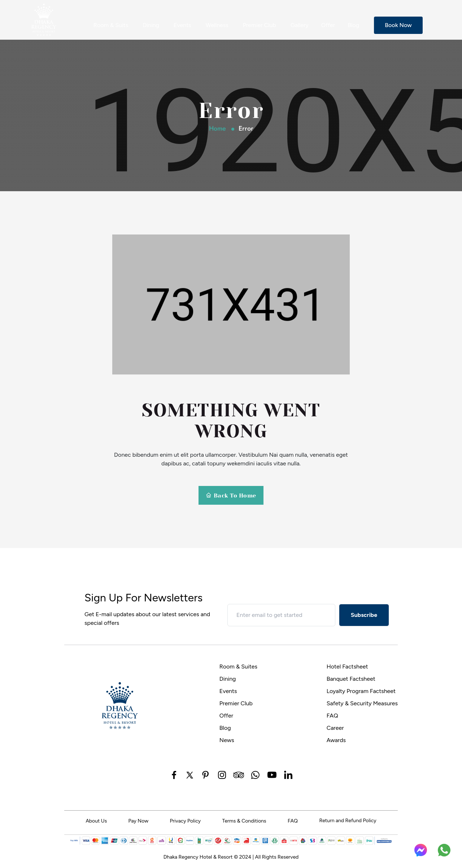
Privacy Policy (186, 821)
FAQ (332, 716)
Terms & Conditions (244, 821)
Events (182, 25)
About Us (96, 821)
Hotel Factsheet (347, 667)
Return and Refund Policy (348, 821)
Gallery (300, 25)
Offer (328, 25)
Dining (151, 25)
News (227, 740)
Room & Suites (238, 667)
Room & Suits (111, 25)
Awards (336, 740)
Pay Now (139, 821)
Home (217, 128)
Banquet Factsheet (351, 679)
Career (335, 728)
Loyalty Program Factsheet (361, 691)
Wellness (217, 25)
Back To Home (231, 496)
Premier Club (260, 25)
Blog (353, 25)
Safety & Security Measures (362, 703)
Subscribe (364, 615)
